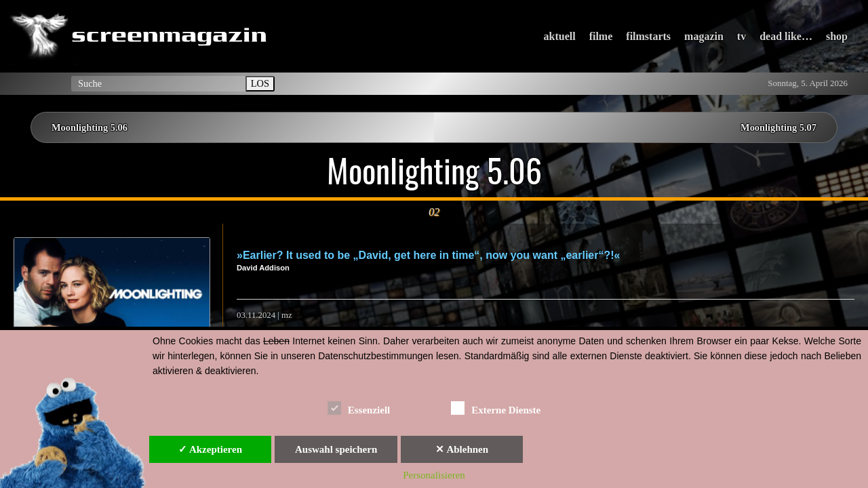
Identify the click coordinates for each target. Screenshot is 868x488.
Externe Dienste (496, 408)
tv (742, 36)
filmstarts (648, 36)
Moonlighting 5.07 (778, 127)
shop (837, 36)
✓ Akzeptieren (210, 449)
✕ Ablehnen (462, 449)
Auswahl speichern (336, 449)
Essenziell (359, 408)
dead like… (786, 36)
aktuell (560, 36)
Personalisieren (434, 475)
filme (601, 36)
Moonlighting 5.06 (90, 127)
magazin (704, 36)
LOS (260, 83)
